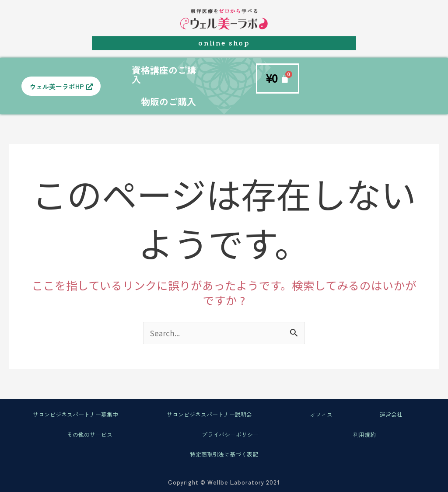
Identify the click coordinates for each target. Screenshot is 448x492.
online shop (224, 44)
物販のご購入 (168, 101)
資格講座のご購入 (164, 75)
